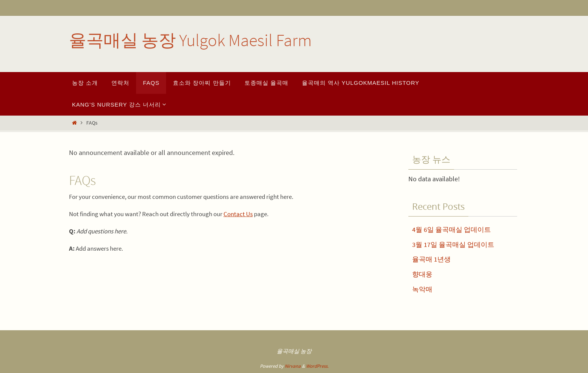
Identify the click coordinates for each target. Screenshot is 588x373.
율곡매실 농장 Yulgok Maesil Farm (190, 40)
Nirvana (293, 366)
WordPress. (317, 366)
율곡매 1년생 (431, 259)
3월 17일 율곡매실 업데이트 (453, 244)
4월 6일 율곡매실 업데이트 (451, 229)
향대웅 (422, 274)
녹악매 (422, 289)
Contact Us (238, 214)
